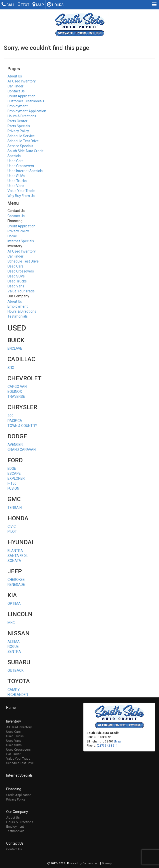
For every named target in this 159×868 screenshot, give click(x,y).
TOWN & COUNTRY (22, 426)
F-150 (12, 483)
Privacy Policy (18, 131)
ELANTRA (15, 551)
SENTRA (14, 652)
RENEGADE (16, 585)
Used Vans (16, 186)
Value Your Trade (21, 191)
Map (38, 4)
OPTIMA (14, 603)
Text (24, 4)
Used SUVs (16, 176)
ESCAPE (14, 473)
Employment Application (27, 111)
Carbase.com (91, 864)
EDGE (12, 468)
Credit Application (21, 96)
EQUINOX (15, 392)
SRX (11, 368)
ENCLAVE (15, 348)
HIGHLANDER (18, 695)
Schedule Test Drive (23, 141)
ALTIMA (14, 642)
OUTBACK (15, 670)
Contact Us (16, 91)
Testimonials (18, 316)
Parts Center (17, 121)
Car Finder (15, 86)
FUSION (13, 488)
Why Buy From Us (21, 196)
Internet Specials (21, 241)
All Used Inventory (22, 81)
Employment (18, 106)
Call (8, 4)
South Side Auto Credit (25, 151)
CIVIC (12, 527)
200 (10, 416)
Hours (55, 4)
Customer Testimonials (26, 101)
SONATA (14, 561)
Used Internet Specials (25, 171)
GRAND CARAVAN (22, 450)
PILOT (12, 532)
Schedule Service (21, 136)
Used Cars (15, 161)
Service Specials (20, 146)
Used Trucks (17, 181)
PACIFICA (15, 421)
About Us (15, 76)
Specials (14, 156)
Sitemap (107, 864)
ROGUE (13, 647)
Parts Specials (19, 126)
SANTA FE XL (18, 556)
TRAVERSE (16, 397)
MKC (11, 623)
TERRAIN (15, 508)
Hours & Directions (22, 116)
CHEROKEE (16, 580)
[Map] (118, 742)
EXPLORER (16, 478)
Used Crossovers (21, 166)
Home (12, 236)
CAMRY (14, 690)
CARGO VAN (17, 387)
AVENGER (15, 445)
